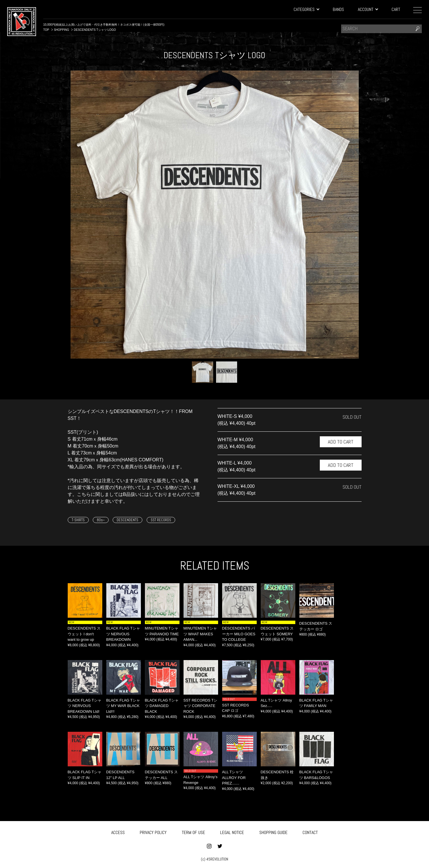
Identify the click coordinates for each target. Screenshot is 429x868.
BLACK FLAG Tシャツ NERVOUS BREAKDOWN (123, 634)
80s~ (101, 520)
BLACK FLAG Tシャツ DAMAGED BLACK (162, 706)
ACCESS (118, 832)
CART (396, 9)
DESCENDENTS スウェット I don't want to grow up (84, 634)
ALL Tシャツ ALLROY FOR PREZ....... (234, 778)
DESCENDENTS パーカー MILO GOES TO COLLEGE (239, 634)
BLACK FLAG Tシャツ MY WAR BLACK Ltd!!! (123, 706)
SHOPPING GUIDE (273, 832)
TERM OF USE (193, 832)
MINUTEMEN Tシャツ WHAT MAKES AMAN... (200, 634)
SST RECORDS (161, 520)
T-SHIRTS (78, 520)
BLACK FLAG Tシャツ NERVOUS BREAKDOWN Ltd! (85, 706)
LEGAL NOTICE (232, 832)
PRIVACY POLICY (153, 832)
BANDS (338, 9)
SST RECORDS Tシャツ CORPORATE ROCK (201, 706)
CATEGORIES (306, 9)
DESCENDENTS (127, 520)
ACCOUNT (368, 9)
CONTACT (310, 832)
